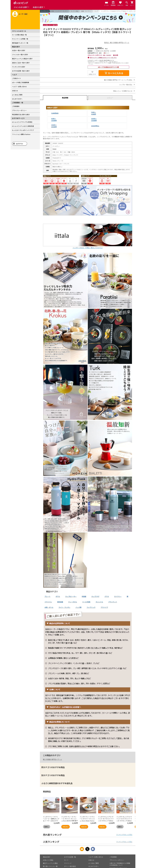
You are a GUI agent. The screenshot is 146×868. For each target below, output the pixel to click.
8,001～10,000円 (54, 120)
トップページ (45, 11)
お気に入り (92, 74)
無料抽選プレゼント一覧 (20, 43)
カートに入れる (114, 73)
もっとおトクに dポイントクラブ (23, 130)
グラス (107, 596)
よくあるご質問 (17, 95)
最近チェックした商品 (50, 863)
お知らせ (15, 91)
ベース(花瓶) (86, 602)
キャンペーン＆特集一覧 (20, 39)
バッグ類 (78, 607)
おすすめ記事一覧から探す (21, 71)
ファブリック (91, 607)
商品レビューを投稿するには (123, 91)
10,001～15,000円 (94, 120)
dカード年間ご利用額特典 (21, 82)
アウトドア (104, 607)
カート (66, 860)
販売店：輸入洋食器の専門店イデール (117, 43)
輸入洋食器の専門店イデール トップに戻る (118, 80)
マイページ (68, 863)
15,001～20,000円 (54, 126)
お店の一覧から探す (19, 50)
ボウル (58, 596)
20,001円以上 (95, 126)
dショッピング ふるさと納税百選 (23, 126)
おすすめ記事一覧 (70, 857)
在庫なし (47, 827)
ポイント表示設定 (70, 866)
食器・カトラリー (86, 11)
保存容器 (60, 602)
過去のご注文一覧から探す (21, 63)
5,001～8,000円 (94, 113)
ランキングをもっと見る (124, 835)
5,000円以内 (55, 113)
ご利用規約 (16, 106)
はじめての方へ (17, 99)
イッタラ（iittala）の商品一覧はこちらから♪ (88, 247)
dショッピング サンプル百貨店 (22, 122)
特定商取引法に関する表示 (21, 114)
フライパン (48, 602)
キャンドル (99, 602)
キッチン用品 (75, 11)
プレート (47, 596)
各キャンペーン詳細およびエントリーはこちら (103, 58)
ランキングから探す (19, 67)
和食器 (84, 596)
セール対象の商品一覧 (19, 35)
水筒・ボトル (49, 607)
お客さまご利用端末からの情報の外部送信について (120, 864)
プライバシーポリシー (19, 110)
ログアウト (20, 144)
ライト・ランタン (64, 607)
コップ (96, 11)
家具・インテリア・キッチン (60, 11)
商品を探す (47, 857)
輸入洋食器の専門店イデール (52, 759)
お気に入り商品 (48, 860)
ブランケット (113, 602)
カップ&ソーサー (71, 596)
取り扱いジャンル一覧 (50, 866)
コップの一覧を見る (126, 85)
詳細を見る (65, 827)
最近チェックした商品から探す (22, 59)
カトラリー (118, 596)
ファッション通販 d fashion (21, 134)
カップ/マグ (95, 596)
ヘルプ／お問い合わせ (19, 87)
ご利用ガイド (16, 78)
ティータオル (73, 602)
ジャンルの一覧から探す (20, 54)
